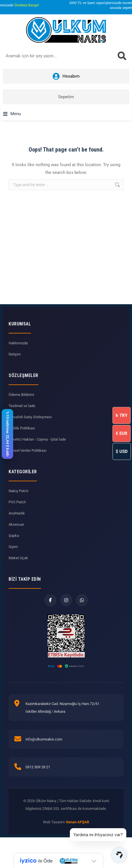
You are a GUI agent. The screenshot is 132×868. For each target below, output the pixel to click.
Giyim (13, 547)
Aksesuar (16, 524)
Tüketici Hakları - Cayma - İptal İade (37, 439)
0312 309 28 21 (38, 767)
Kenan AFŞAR (78, 822)
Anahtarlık (17, 513)
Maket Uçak (18, 558)
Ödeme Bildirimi (21, 395)
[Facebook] (50, 600)
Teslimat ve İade (22, 406)
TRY (122, 415)
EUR (122, 433)
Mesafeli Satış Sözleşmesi (30, 417)
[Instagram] (66, 600)
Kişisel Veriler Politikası (27, 450)
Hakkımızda (18, 343)
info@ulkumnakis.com (44, 739)
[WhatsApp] (82, 600)
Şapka (14, 536)
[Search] (122, 56)
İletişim (15, 354)
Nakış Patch (18, 491)
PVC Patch (17, 502)
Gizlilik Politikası (22, 428)
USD (122, 451)
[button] (12, 114)
